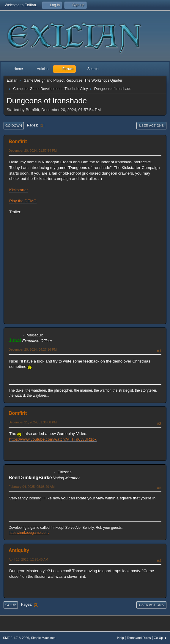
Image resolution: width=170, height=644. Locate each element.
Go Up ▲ (160, 638)
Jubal (15, 340)
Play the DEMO (23, 201)
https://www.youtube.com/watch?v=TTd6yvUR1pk (53, 439)
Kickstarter (19, 190)
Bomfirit (18, 141)
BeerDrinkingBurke (30, 478)
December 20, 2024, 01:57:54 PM (33, 151)
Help (121, 638)
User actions (151, 126)
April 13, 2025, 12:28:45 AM (28, 559)
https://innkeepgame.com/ (29, 533)
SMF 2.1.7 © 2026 (16, 638)
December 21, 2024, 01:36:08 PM (33, 422)
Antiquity (19, 550)
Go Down (14, 126)
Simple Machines (43, 638)
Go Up (11, 605)
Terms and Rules (139, 638)
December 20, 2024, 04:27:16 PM (33, 349)
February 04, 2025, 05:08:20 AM (32, 487)
